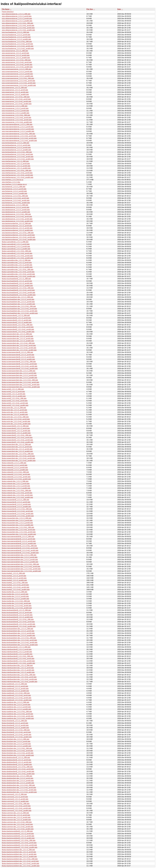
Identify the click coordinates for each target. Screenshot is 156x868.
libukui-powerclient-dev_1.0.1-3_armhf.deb (17, 447)
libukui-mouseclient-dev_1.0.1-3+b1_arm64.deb (19, 532)
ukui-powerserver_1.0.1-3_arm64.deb (15, 92)
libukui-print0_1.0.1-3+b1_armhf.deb (15, 401)
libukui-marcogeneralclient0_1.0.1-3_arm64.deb (19, 541)
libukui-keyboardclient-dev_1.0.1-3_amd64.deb (18, 636)
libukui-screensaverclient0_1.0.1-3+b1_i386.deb (19, 362)
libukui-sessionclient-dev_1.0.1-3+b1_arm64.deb (19, 348)
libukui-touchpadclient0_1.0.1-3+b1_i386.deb (18, 288)
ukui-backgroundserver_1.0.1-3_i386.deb (16, 223)
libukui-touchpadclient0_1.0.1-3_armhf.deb (17, 281)
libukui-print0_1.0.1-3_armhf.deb (13, 392)
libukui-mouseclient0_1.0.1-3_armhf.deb (16, 502)
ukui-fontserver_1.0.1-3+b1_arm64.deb (16, 200)
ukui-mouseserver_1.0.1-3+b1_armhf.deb (17, 118)
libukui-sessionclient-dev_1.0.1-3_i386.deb (17, 334)
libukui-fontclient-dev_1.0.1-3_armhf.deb (16, 741)
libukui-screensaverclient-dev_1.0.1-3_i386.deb (19, 371)
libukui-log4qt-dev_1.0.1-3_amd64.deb (15, 599)
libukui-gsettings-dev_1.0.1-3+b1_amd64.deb (18, 718)
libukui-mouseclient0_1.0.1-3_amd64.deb (16, 507)
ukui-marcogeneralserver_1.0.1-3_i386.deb (17, 124)
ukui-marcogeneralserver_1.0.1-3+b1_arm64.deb (19, 138)
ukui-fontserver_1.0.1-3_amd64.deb (15, 193)
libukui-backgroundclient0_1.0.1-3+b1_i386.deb (19, 840)
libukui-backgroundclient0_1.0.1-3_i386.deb (17, 831)
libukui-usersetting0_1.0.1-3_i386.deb (15, 242)
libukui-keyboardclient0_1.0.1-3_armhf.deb (17, 613)
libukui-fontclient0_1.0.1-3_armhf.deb (15, 723)
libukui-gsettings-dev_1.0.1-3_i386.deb (16, 702)
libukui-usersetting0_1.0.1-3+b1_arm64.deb (17, 256)
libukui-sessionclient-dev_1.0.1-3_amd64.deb (18, 341)
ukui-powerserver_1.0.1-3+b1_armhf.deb (16, 99)
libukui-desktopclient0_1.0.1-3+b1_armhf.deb (18, 769)
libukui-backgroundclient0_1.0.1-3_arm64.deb (18, 836)
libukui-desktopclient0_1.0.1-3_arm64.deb (17, 762)
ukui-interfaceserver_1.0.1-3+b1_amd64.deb (18, 177)
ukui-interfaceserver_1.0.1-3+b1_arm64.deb (17, 175)
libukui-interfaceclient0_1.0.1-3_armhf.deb (17, 649)
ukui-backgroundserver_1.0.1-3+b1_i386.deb (18, 233)
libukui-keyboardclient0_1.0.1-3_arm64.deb (17, 615)
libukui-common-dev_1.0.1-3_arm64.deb (16, 817)
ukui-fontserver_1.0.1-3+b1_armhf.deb (15, 198)
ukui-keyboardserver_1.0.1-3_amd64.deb (16, 150)
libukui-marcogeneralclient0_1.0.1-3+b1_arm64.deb (20, 550)
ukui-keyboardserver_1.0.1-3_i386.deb (16, 143)
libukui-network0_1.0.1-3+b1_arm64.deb (16, 477)
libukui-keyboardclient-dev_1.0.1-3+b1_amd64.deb (20, 645)
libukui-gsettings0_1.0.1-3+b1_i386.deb (16, 693)
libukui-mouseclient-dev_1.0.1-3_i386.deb (17, 518)
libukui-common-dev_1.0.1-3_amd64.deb (16, 820)
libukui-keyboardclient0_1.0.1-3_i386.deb (16, 610)
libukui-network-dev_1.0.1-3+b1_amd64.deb (17, 497)
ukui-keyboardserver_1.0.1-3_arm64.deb (16, 147)
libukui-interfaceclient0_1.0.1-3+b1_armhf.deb (18, 659)
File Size (90, 9)
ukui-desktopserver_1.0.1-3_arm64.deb (16, 210)
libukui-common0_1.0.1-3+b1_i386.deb (16, 804)
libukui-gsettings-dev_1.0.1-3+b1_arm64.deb (18, 716)
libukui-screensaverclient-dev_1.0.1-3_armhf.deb (19, 373)
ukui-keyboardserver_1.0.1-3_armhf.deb (16, 145)
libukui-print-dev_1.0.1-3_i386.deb (14, 408)
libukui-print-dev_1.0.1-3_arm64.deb (15, 412)
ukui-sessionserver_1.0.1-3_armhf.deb (15, 53)
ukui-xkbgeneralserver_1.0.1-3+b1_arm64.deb (18, 28)
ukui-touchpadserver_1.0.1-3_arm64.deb (16, 37)
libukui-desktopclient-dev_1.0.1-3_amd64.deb (18, 783)
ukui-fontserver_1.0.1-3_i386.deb (14, 187)
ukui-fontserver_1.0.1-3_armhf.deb (14, 189)
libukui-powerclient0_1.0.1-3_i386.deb (15, 426)
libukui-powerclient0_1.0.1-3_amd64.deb (16, 433)
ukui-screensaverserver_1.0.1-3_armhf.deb (17, 72)
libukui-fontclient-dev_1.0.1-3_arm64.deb (16, 744)
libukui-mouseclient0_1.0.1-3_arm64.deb (16, 504)
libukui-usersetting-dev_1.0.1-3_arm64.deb (17, 265)
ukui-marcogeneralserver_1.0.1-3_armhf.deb (18, 127)
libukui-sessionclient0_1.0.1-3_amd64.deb (17, 322)
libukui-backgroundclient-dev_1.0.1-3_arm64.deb (19, 854)
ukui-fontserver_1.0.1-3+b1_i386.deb (15, 196)
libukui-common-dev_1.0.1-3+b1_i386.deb (17, 822)
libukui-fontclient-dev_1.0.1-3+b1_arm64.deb (18, 753)
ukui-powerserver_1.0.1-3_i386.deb (14, 88)
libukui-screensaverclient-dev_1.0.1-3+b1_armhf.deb (20, 382)
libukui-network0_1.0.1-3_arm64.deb (15, 468)
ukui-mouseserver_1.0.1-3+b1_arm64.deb (17, 120)
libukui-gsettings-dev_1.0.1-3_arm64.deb (16, 707)
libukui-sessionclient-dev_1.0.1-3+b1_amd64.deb (19, 350)
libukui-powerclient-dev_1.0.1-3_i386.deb (16, 444)
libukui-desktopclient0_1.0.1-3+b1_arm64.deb (18, 771)
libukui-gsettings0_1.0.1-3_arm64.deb (15, 689)
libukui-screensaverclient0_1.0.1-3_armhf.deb (18, 355)
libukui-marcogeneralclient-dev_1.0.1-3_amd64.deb (20, 562)
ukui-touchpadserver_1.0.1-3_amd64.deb (16, 39)
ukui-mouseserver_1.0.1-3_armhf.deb (15, 108)
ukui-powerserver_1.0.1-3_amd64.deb (15, 94)
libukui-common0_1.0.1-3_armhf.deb (15, 797)
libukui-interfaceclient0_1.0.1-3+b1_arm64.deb (18, 661)
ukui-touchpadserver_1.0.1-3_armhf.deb (16, 35)
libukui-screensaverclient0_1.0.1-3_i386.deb (17, 352)
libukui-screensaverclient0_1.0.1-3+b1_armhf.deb (19, 364)
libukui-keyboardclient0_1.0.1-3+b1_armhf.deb (18, 622)
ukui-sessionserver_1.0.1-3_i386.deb (15, 51)
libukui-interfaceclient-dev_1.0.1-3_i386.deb (17, 665)
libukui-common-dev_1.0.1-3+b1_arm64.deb (18, 827)
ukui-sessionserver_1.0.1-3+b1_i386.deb (16, 60)
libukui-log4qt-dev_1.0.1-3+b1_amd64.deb (17, 608)
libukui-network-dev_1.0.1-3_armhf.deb (16, 484)
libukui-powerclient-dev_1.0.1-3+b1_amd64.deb (19, 461)
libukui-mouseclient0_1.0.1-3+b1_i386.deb (17, 509)
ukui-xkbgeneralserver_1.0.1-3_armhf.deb (17, 16)
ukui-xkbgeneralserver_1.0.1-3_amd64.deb (17, 21)
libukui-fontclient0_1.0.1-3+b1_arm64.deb (17, 735)
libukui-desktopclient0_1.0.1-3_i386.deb (16, 758)
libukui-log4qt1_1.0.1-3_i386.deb (13, 573)
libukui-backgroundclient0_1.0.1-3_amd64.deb (18, 838)
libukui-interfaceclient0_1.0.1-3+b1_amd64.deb (18, 663)
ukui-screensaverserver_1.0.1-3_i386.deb (17, 69)
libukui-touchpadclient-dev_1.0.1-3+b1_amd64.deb (20, 313)
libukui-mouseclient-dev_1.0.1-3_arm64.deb (17, 523)
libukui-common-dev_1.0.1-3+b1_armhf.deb (17, 824)
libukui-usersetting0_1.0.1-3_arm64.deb (16, 246)
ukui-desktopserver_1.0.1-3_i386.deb (15, 205)
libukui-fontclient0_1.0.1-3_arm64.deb (15, 725)
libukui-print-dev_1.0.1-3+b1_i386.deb (15, 417)
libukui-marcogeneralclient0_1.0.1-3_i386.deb (18, 537)
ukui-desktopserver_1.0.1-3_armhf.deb (16, 207)
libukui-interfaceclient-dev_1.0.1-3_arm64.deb (18, 670)
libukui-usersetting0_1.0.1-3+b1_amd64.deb (17, 258)
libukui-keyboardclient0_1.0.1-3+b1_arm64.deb (19, 624)
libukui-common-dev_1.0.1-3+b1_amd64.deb (18, 829)
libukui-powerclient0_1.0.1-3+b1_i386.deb (17, 435)
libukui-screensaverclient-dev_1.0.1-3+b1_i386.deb (20, 380)
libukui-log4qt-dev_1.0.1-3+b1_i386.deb (16, 601)
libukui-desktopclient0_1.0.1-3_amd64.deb (17, 764)
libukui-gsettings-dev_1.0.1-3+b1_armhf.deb (17, 714)
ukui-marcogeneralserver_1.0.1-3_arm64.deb (18, 129)
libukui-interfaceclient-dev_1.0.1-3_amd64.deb (18, 672)
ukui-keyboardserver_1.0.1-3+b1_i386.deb (17, 152)
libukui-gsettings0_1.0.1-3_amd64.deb (15, 691)
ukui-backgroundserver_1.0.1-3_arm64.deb (17, 228)
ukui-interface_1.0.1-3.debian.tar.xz (14, 184)
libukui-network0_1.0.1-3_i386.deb (14, 463)
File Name (6, 9)
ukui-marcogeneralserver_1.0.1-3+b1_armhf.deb (19, 136)
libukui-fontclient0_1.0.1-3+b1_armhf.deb (16, 732)
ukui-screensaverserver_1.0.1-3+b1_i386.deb (18, 78)
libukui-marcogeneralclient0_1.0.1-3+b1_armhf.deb (20, 548)
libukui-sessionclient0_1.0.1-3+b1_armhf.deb (18, 327)
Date (119, 9)
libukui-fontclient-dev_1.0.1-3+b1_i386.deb (17, 748)
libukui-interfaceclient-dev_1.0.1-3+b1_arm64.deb (19, 679)
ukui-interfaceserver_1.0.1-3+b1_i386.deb (17, 171)
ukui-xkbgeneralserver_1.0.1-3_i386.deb (16, 14)
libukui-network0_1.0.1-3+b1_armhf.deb (16, 474)
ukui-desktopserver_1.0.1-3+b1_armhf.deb (17, 217)
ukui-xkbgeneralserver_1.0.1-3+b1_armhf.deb (18, 25)
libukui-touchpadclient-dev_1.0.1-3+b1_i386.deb (19, 306)
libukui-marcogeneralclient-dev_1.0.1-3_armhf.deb (20, 557)
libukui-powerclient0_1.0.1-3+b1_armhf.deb (17, 438)
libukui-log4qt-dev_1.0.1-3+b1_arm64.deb (17, 606)
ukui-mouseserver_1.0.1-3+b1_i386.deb (16, 115)
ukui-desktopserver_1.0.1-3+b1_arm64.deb (17, 219)
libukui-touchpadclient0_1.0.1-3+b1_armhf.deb (18, 290)
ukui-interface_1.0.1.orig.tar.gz (13, 180)
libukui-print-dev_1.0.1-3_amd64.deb (15, 414)
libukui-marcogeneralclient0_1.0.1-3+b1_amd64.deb (20, 553)
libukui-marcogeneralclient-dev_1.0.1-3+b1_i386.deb (20, 564)
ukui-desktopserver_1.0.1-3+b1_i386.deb (16, 214)
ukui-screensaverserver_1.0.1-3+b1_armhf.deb (18, 81)
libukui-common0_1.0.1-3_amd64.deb (15, 801)
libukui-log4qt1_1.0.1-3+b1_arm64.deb (16, 587)
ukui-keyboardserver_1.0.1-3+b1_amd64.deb (18, 159)
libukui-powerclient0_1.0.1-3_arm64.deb (16, 431)
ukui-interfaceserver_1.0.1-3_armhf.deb (16, 164)
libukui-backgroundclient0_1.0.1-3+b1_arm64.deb (19, 845)
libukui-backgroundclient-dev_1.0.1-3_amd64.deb (19, 857)
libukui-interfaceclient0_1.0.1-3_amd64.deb (17, 654)
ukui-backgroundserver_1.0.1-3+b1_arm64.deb (19, 237)
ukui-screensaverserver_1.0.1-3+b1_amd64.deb (19, 85)
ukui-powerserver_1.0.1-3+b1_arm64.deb (17, 101)
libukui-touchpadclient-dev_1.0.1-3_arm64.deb (18, 302)
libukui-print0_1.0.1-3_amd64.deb (14, 396)
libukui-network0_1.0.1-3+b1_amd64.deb (16, 479)
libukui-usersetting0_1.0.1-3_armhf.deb (16, 244)
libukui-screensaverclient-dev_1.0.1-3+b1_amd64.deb (21, 387)
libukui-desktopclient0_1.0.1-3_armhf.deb (16, 760)
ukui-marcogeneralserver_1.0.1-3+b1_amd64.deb (19, 141)
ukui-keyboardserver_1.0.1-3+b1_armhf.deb (17, 154)
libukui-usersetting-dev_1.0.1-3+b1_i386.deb (18, 270)
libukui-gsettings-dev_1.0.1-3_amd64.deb (17, 709)
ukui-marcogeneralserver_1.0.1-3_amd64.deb (18, 131)
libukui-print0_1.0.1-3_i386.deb (13, 389)
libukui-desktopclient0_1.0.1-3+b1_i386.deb (17, 767)
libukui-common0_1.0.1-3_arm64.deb (15, 799)
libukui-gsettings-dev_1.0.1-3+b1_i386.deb (17, 712)
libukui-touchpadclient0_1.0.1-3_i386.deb (16, 279)
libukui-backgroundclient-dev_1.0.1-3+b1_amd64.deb (21, 866)
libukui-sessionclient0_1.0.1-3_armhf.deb (16, 318)
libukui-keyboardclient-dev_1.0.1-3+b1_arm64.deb (20, 642)
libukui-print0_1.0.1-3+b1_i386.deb (14, 398)
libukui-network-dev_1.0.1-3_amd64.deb (16, 488)
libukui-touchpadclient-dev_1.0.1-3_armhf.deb (18, 299)
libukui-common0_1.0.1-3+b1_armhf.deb (16, 806)
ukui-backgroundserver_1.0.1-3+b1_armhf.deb (18, 235)
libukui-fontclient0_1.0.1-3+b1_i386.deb (16, 730)
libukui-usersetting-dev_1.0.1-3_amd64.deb (17, 267)
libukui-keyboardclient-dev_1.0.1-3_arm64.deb (18, 633)
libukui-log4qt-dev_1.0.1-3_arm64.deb (15, 596)
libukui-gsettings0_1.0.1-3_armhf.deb (15, 686)
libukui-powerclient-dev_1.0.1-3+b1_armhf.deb (18, 456)
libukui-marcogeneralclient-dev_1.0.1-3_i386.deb (19, 555)
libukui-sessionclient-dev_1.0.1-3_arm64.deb (18, 339)
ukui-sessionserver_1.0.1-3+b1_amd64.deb (17, 67)
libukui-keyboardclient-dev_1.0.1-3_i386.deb (18, 629)
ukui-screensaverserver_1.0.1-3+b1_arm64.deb (19, 83)
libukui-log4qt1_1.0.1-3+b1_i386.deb (15, 583)
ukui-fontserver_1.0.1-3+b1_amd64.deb (16, 203)
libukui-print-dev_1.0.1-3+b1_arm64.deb (16, 421)
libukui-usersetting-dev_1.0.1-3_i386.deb (16, 260)
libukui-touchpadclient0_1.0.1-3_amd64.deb (17, 286)
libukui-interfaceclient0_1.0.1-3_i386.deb (16, 647)
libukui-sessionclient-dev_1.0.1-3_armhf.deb (17, 336)
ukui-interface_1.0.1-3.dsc (11, 182)
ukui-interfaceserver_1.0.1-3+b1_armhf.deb (17, 173)
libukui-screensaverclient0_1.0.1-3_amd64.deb (18, 359)
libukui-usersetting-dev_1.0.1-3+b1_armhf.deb (18, 272)
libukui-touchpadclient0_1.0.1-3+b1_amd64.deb (19, 295)
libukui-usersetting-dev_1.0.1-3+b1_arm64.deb (18, 274)
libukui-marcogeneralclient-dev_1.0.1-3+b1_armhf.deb (21, 567)
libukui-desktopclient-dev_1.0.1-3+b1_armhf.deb (19, 788)
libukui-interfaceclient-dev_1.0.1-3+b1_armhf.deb (19, 677)
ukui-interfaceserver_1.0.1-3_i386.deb (15, 161)
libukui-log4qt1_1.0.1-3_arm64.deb (14, 578)
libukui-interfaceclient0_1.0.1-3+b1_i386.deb (18, 656)
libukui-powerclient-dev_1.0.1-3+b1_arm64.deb (19, 458)
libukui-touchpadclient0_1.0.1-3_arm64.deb (17, 283)
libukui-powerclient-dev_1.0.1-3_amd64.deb (17, 451)
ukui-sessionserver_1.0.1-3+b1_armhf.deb (17, 62)
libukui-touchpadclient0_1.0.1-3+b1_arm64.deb (19, 293)
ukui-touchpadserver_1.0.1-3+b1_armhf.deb (17, 44)
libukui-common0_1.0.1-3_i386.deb (14, 794)
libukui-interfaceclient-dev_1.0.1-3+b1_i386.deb (19, 675)
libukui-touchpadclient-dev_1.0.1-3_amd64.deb (18, 304)
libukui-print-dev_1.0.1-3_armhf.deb (14, 410)
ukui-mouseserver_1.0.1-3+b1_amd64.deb (17, 122)
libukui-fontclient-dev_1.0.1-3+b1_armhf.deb (17, 751)
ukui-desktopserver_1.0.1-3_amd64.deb (16, 212)
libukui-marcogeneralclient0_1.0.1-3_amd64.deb (19, 543)
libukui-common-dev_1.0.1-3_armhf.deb (16, 815)
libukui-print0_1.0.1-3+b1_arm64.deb (15, 403)
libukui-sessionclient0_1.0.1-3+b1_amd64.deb (18, 332)
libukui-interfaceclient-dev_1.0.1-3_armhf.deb (18, 668)
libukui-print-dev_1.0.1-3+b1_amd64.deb (16, 424)
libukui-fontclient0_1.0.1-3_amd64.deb (15, 728)
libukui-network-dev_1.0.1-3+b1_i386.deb (17, 491)
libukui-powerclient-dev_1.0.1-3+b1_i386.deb (18, 454)
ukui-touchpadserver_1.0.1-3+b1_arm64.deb (18, 46)
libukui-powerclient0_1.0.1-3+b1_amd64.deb (18, 442)
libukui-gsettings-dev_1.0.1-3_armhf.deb (16, 705)
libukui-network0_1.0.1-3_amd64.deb (15, 470)
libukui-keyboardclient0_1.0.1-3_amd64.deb (17, 617)
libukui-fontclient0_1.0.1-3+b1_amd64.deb (17, 737)
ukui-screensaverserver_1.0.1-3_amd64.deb (18, 76)
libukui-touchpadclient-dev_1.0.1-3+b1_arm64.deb (20, 311)
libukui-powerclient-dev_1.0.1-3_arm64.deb (17, 449)
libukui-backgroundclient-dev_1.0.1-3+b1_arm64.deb (20, 863)
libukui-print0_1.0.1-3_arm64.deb (14, 394)
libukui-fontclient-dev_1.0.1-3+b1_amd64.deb (18, 755)
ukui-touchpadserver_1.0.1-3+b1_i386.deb (17, 42)
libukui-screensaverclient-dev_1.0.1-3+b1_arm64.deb (21, 385)
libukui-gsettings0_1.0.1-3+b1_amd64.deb (17, 700)
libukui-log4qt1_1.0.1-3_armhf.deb (14, 576)
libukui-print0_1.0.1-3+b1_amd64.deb (15, 405)
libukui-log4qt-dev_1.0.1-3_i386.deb (15, 592)
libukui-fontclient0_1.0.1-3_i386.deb (14, 721)
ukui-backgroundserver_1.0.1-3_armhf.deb (17, 226)
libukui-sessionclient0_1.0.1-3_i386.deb (16, 315)
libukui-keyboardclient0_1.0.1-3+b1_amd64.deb (19, 626)
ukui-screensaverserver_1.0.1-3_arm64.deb (17, 74)
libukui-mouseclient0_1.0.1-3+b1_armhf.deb (17, 511)
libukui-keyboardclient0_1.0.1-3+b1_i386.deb (18, 619)
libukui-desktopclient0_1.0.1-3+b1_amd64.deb (18, 774)
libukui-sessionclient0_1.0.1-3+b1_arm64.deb (18, 329)
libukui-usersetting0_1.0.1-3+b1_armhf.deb (17, 253)
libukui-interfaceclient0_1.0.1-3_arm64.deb (17, 652)
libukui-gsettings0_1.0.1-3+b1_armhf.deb (16, 695)
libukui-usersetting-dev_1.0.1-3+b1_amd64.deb (19, 276)
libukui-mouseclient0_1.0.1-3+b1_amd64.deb (18, 516)
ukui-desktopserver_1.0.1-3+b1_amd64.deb (17, 221)
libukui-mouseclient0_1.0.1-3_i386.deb (16, 500)
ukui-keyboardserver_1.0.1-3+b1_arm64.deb (18, 157)
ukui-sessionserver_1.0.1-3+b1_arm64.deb (17, 65)
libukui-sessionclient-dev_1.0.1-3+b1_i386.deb (18, 343)
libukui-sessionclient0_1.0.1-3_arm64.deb (17, 320)
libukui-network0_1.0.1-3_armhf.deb (15, 465)
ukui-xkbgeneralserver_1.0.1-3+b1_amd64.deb (18, 30)
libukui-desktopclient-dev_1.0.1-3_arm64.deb (18, 781)
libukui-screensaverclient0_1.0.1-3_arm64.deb (18, 357)
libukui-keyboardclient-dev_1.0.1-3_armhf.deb (18, 631)
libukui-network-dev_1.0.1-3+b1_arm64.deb (17, 495)
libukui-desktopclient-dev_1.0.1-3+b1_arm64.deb (19, 790)
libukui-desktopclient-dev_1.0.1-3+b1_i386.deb (18, 785)
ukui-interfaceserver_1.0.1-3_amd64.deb (16, 168)
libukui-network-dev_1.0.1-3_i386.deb (15, 481)
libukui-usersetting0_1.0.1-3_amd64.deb (16, 249)
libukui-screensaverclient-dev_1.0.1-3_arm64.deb (19, 375)
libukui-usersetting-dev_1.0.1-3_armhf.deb (17, 263)
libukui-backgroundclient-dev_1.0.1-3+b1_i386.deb (20, 859)
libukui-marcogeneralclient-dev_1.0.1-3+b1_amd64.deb (21, 571)
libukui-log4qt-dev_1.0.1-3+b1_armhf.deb (16, 603)
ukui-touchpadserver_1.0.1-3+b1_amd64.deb (18, 49)
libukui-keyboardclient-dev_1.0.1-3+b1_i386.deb (19, 638)
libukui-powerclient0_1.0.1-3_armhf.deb (16, 428)
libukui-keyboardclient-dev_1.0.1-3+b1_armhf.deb (19, 640)
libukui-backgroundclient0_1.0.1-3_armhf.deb (18, 834)
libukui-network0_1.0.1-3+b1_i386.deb (15, 472)
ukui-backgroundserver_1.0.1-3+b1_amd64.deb (19, 240)
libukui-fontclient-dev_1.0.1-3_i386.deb (16, 739)
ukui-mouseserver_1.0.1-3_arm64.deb (15, 111)
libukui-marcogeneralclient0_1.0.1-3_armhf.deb (19, 539)
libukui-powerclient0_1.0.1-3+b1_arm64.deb (17, 440)
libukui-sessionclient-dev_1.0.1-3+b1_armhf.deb (19, 345)
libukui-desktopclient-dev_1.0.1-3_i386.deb (17, 776)
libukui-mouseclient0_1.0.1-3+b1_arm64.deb (18, 514)
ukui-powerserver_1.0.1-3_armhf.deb (15, 90)
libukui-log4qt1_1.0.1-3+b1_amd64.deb (16, 590)
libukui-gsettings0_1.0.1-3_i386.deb (14, 684)
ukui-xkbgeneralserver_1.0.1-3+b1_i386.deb (18, 23)
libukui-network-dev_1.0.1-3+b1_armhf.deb (17, 493)
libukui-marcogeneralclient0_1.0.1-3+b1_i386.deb (19, 546)
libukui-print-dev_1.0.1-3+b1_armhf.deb (16, 419)
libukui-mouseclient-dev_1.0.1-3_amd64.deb (18, 525)
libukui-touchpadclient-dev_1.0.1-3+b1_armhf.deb (19, 309)
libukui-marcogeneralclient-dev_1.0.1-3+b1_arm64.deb (21, 569)
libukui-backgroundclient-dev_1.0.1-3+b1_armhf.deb (20, 861)
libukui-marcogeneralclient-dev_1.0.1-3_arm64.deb (20, 560)
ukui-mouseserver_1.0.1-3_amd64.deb (16, 113)
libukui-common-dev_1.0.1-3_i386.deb (15, 813)
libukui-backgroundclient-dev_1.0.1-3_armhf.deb (19, 852)
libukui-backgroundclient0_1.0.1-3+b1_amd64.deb (20, 847)
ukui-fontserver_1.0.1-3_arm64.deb (14, 191)
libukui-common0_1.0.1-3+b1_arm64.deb (16, 808)
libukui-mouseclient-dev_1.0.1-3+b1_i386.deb (18, 527)
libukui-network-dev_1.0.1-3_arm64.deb (16, 486)
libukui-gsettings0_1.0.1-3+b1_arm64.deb (17, 698)
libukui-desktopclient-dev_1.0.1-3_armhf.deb (18, 778)
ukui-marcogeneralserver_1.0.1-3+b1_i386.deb (18, 134)
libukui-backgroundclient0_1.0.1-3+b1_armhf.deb (19, 843)
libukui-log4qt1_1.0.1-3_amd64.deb (14, 580)
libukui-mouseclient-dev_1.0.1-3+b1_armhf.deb (19, 530)
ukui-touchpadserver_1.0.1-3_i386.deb (16, 32)
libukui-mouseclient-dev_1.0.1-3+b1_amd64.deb (19, 534)
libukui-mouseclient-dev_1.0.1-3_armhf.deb (17, 520)
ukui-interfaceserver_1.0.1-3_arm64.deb (16, 166)
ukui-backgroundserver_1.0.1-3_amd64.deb (17, 230)
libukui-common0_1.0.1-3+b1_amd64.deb (17, 811)
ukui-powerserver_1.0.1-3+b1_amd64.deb (17, 104)
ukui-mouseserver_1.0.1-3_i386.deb (15, 106)
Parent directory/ (8, 12)
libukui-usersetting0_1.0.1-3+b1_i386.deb (17, 251)
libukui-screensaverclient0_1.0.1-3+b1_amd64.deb (20, 369)
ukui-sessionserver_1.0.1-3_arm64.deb (16, 55)
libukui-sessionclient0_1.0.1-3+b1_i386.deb (17, 325)
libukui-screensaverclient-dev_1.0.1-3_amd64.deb (19, 378)
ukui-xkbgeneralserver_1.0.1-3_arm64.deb (17, 19)
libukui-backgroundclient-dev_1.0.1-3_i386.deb (18, 850)
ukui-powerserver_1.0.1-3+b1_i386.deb (16, 97)
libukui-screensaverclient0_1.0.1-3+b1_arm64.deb (20, 366)
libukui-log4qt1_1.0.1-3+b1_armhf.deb (15, 585)
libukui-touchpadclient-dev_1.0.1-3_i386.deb (18, 297)
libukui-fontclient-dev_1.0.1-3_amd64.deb (17, 746)
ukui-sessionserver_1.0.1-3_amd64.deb (16, 58)
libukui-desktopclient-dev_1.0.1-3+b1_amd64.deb (19, 792)
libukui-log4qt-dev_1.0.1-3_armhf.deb (15, 594)
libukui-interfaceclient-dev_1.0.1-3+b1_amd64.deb (20, 682)
